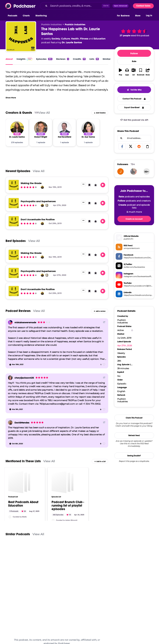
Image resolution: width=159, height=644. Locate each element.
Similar (107, 59)
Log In (149, 16)
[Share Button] (104, 322)
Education (100, 39)
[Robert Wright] (41, 128)
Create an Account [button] (134, 219)
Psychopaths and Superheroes (38, 201)
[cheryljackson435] (10, 378)
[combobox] (86, 6)
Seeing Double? (134, 456)
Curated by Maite (20, 516)
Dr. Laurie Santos (72, 42)
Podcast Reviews (18, 311)
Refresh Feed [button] (134, 435)
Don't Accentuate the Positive (38, 219)
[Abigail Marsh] (47, 205)
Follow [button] (134, 53)
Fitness (84, 39)
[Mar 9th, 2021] (16, 409)
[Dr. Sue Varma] (88, 128)
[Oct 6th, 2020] (16, 444)
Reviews (63, 59)
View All (44, 113)
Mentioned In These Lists (23, 461)
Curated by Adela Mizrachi (67, 520)
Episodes (44, 59)
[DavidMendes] (10, 423)
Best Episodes (16, 241)
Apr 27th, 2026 (125, 345)
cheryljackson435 (24, 378)
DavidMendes (22, 423)
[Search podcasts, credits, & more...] (75, 6)
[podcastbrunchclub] (53, 520)
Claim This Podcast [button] (134, 418)
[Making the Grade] (14, 185)
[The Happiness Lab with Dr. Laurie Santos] (21, 37)
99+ (147, 172)
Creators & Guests (19, 113)
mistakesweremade (25, 322)
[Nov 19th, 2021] (16, 365)
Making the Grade (31, 183)
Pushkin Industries (75, 24)
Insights (24, 59)
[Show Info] (132, 330)
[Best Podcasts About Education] (19, 482)
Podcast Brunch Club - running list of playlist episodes (68, 505)
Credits (79, 59)
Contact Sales (143, 6)
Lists (94, 59)
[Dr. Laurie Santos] (17, 128)
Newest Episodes (18, 171)
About (9, 59)
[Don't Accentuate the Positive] (14, 221)
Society (56, 39)
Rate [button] (134, 61)
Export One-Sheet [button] (134, 108)
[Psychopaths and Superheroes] (14, 203)
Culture (65, 39)
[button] (13, 16)
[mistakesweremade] (10, 322)
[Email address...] (134, 138)
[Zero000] (120, 171)
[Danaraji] (134, 171)
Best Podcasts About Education (23, 503)
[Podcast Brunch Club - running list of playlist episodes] (63, 482)
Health (75, 39)
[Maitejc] (10, 516)
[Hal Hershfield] (65, 128)
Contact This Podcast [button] (134, 99)
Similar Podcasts (18, 534)
